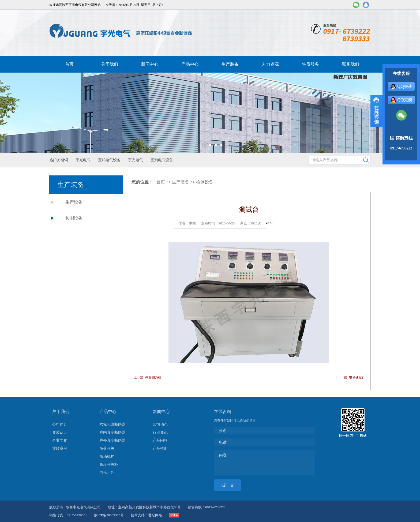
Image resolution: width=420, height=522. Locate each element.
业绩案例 (60, 448)
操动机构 (107, 457)
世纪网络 (155, 515)
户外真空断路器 (112, 440)
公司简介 (60, 424)
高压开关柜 (109, 465)
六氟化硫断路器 (112, 424)
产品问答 (160, 440)
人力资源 (270, 64)
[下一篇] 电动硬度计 (351, 377)
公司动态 (160, 424)
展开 (376, 111)
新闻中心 (150, 64)
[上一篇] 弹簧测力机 (147, 377)
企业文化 (60, 440)
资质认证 (60, 432)
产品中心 (190, 64)
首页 (69, 64)
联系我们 (351, 64)
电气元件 (107, 473)
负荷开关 (107, 448)
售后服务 (310, 64)
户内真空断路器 (112, 432)
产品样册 (160, 448)
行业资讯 (160, 432)
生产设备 (74, 202)
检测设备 (74, 218)
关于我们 (110, 64)
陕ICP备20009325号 (109, 515)
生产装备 (230, 64)
